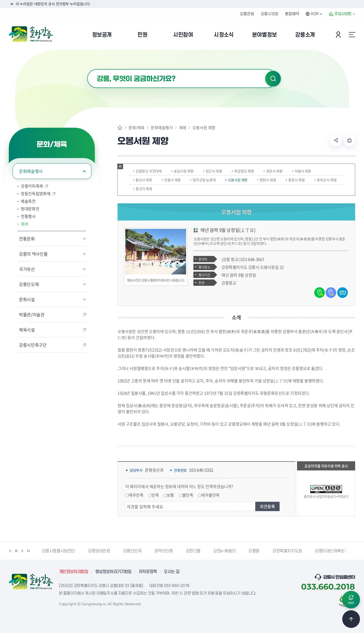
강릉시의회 (269, 14)
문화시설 (27, 299)
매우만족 (136, 495)
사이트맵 (352, 35)
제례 (24, 224)
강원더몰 (193, 551)
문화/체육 (136, 127)
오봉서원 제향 (236, 180)
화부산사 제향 (325, 180)
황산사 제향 (143, 180)
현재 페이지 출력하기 (349, 140)
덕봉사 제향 (302, 171)
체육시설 (27, 330)
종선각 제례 (143, 189)
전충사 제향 (171, 180)
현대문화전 (30, 209)
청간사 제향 (213, 171)
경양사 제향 (273, 171)
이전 (10, 551)
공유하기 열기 (336, 140)
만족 (155, 495)
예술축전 (28, 201)
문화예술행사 (31, 171)
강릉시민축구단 (33, 345)
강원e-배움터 (224, 551)
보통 (170, 495)
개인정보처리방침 (74, 572)
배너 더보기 (28, 551)
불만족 (188, 495)
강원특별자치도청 (287, 551)
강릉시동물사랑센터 (59, 551)
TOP (351, 619)
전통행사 (28, 216)
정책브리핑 (164, 551)
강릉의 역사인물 (33, 254)
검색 (273, 79)
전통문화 (27, 239)
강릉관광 (247, 14)
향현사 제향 (267, 180)
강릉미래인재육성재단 (333, 551)
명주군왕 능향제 (203, 180)
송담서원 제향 (182, 171)
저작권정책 (148, 572)
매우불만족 (210, 495)
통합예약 (292, 14)
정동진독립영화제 (36, 193)
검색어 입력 (87, 69)
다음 (22, 551)
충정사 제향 (295, 180)
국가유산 (27, 269)
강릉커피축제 (32, 186)
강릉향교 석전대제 (147, 171)
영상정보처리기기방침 (113, 572)
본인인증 (339, 35)
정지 (16, 551)
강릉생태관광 (99, 551)
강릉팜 (254, 551)
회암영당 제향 (243, 171)
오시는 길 (172, 572)
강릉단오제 (29, 284)
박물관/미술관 (32, 314)
